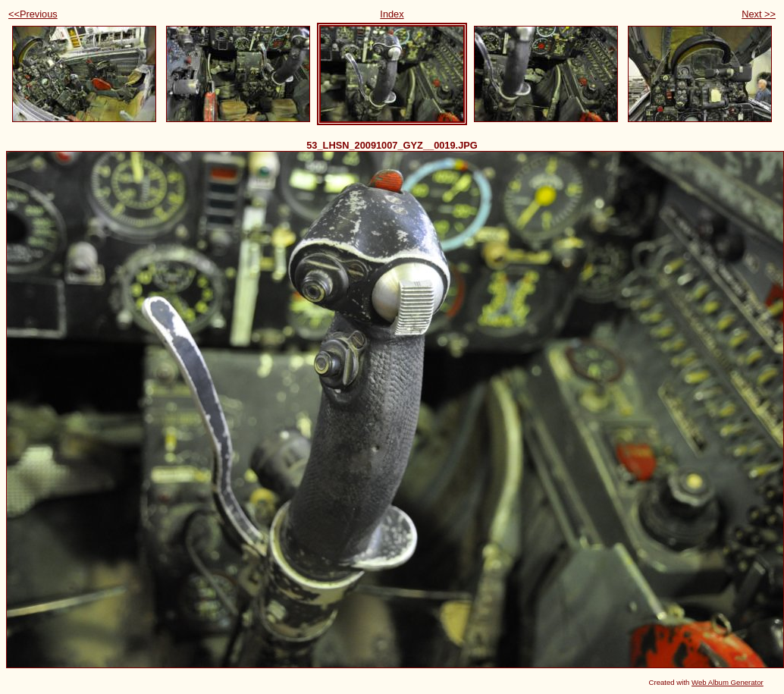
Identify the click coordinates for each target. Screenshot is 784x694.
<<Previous (33, 14)
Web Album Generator (728, 682)
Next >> (759, 14)
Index (392, 14)
